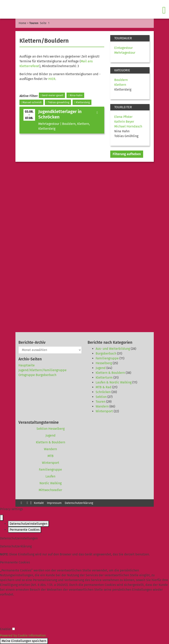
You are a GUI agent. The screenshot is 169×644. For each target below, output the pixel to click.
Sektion (101, 397)
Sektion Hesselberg (51, 429)
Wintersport (104, 411)
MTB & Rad (104, 387)
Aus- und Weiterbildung (113, 349)
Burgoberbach (106, 353)
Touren (101, 402)
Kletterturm (104, 378)
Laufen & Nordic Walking (114, 382)
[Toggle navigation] (164, 10)
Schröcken (103, 392)
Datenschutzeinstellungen (28, 524)
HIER (52, 79)
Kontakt (39, 503)
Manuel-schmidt (31, 102)
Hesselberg (104, 363)
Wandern (102, 406)
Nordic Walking (51, 483)
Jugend (101, 368)
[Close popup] (2, 518)
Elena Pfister (123, 117)
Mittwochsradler (50, 490)
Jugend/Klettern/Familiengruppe (43, 370)
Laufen (50, 476)
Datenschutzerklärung (79, 503)
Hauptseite (27, 365)
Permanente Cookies (25, 530)
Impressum (54, 503)
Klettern (120, 85)
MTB (51, 456)
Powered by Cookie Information (23, 635)
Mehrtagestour (125, 53)
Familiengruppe (107, 358)
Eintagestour (123, 48)
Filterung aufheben (127, 154)
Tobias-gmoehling (58, 102)
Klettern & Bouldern (110, 373)
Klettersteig (82, 102)
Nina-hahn (75, 95)
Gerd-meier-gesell (52, 95)
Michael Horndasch (128, 126)
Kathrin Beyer (124, 122)
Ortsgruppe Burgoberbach (37, 375)
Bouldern (121, 80)
